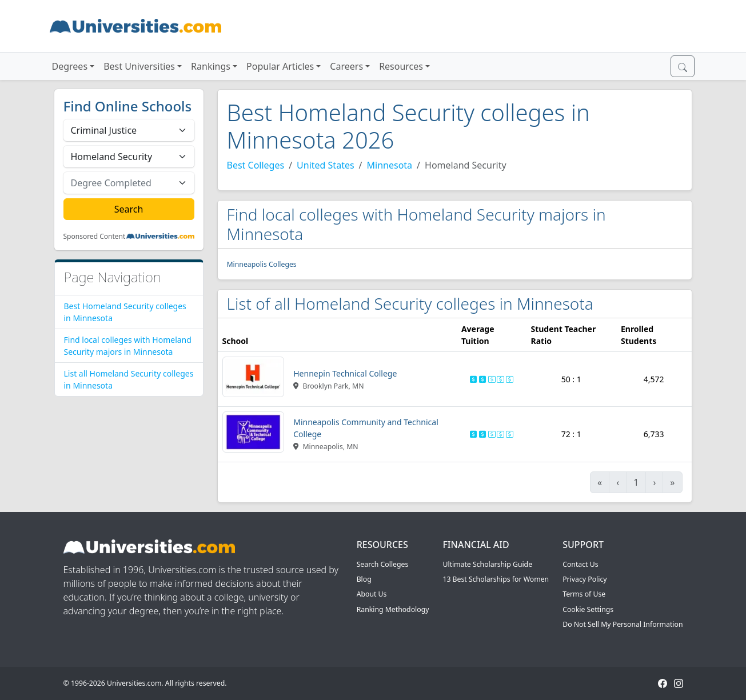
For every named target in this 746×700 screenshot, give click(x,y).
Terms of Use (584, 594)
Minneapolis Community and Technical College (366, 428)
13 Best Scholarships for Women (496, 579)
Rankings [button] (211, 66)
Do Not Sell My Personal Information (623, 624)
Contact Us (580, 564)
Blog (364, 579)
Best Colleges (256, 165)
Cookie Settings (588, 609)
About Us (372, 594)
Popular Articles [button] (280, 66)
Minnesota (390, 165)
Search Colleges (383, 564)
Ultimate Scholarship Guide (487, 564)
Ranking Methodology (393, 609)
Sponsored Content (95, 237)
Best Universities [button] (139, 66)
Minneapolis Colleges (262, 264)
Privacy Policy (585, 579)
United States (326, 165)
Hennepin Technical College (345, 373)
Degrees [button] (70, 66)
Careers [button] (346, 66)
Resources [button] (401, 66)
